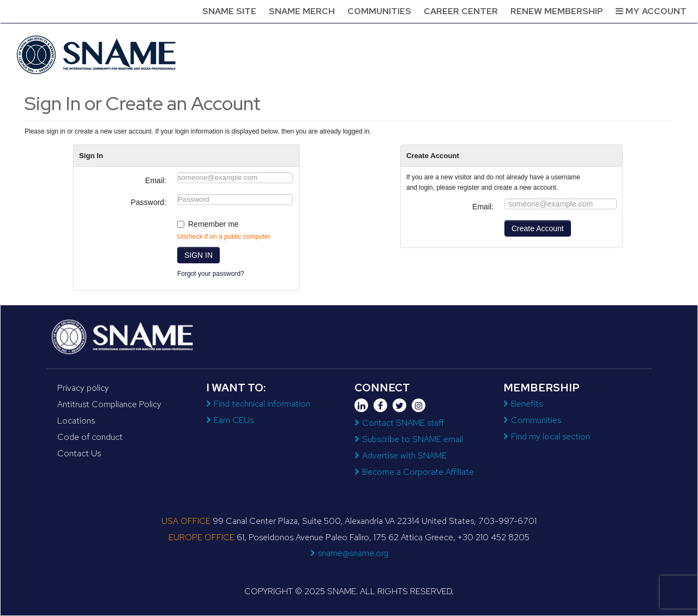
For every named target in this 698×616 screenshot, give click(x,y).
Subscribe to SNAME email (413, 439)
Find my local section (550, 436)
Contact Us (79, 453)
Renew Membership (557, 11)
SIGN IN (198, 255)
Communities (379, 11)
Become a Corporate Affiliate (418, 472)
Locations (76, 421)
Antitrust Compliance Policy (109, 404)
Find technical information (262, 404)
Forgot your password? (211, 274)
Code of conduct (90, 437)
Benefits (527, 404)
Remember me (213, 224)
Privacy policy (83, 388)
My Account (651, 11)
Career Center (461, 11)
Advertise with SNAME (404, 455)
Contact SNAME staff (403, 423)
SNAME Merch (302, 11)
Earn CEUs (234, 420)
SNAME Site (229, 11)
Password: (149, 202)
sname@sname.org (353, 553)
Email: (156, 180)
